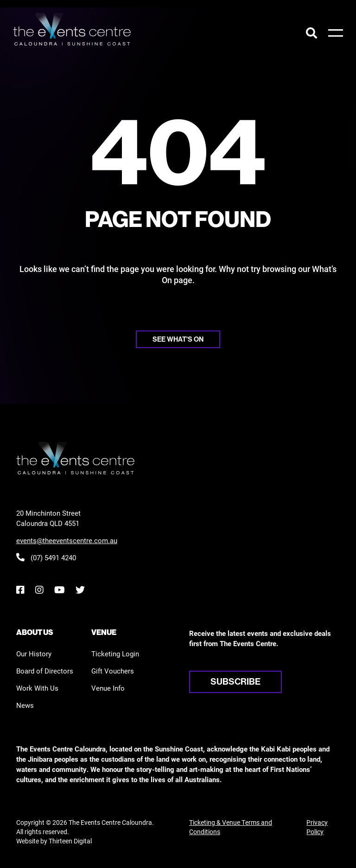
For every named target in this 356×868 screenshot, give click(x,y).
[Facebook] (20, 590)
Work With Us (37, 688)
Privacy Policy (317, 827)
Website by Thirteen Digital (54, 841)
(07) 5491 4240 (46, 557)
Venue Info (108, 688)
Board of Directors (45, 671)
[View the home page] (72, 29)
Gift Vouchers (113, 671)
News (25, 705)
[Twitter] (80, 590)
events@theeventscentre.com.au (67, 540)
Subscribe (235, 681)
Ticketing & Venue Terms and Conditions (231, 827)
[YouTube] (59, 590)
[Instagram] (39, 590)
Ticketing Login (115, 654)
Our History (34, 654)
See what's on (178, 339)
